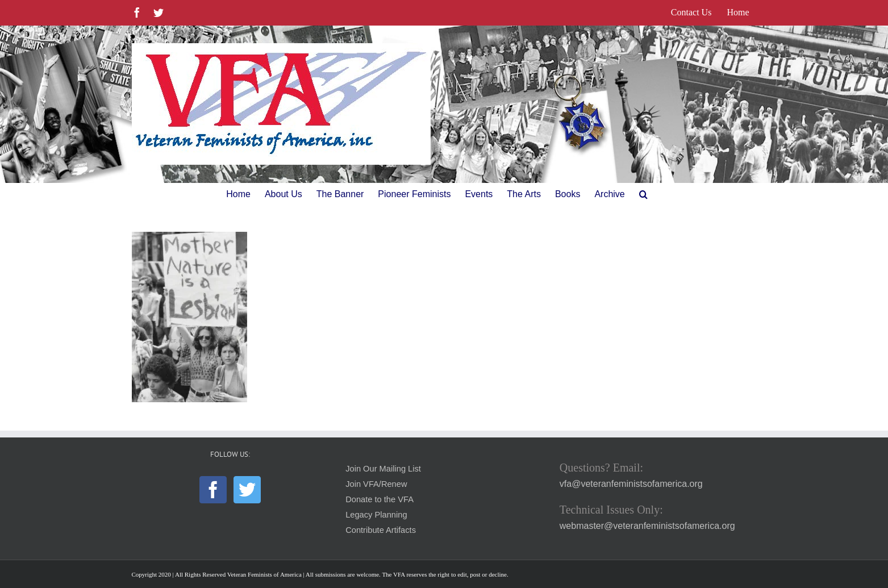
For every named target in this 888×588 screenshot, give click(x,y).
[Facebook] (213, 490)
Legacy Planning (376, 515)
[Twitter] (247, 490)
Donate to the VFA (380, 499)
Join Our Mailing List (383, 469)
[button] (643, 194)
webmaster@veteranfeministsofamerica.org (647, 526)
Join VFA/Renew (376, 484)
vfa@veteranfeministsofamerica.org (631, 484)
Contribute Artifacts (381, 530)
